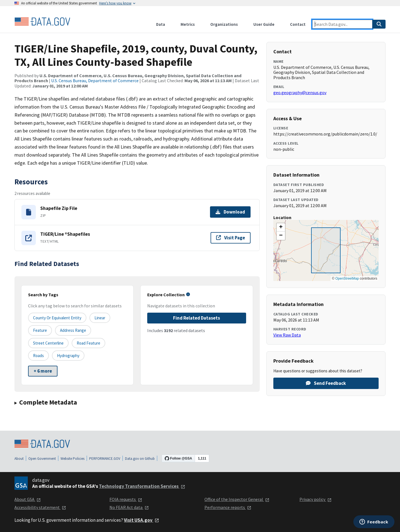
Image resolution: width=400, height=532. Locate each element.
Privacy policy (316, 499)
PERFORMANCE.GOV (105, 459)
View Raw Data (287, 335)
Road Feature (88, 343)
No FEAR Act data (129, 507)
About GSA (28, 499)
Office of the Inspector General (237, 499)
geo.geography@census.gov (300, 92)
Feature (40, 330)
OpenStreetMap (347, 278)
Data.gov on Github (140, 459)
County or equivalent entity (57, 318)
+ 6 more (43, 371)
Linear (100, 318)
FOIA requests (126, 499)
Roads (38, 356)
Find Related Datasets (197, 318)
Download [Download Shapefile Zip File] (230, 212)
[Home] (42, 22)
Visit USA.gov (142, 520)
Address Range (73, 330)
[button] (281, 227)
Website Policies (72, 459)
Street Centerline (48, 343)
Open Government (42, 459)
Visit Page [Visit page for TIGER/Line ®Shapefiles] (231, 238)
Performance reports (228, 507)
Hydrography (68, 356)
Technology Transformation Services (142, 486)
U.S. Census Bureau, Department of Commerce (95, 81)
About (19, 459)
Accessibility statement (40, 507)
